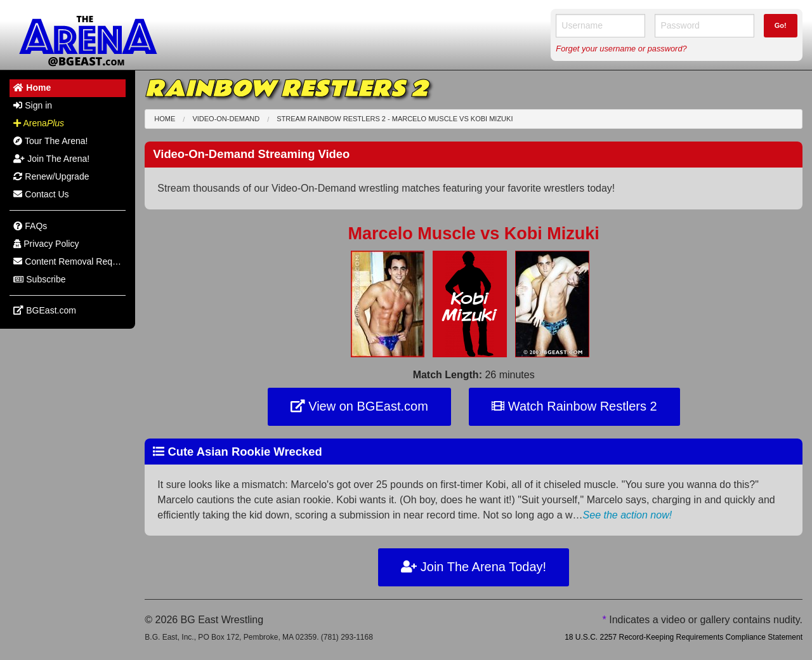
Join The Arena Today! (474, 567)
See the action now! (628, 515)
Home (165, 119)
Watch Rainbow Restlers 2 (574, 406)
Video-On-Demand (226, 119)
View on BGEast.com (359, 406)
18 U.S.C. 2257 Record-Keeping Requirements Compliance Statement (684, 637)
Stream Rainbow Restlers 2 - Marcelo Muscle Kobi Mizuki (395, 119)
